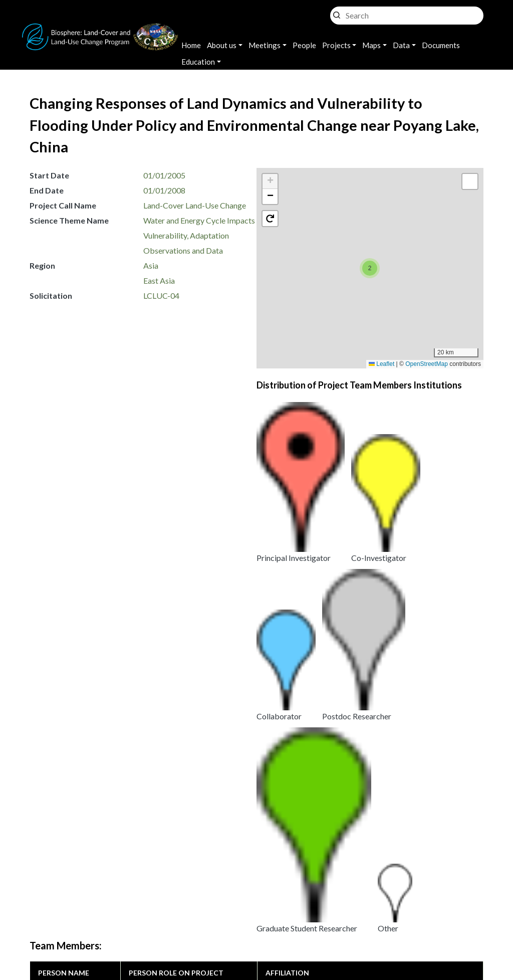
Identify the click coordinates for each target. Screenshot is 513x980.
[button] (370, 268)
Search (337, 13)
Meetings (265, 45)
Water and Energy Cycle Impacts (199, 220)
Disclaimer (256, 923)
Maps (371, 45)
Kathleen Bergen (67, 544)
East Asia (159, 280)
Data (401, 45)
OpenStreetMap (427, 364)
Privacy (204, 910)
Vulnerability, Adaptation (186, 235)
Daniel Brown (61, 524)
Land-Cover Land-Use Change (195, 205)
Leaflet (381, 364)
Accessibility (314, 923)
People (304, 45)
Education (198, 62)
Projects (336, 45)
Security (205, 923)
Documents (441, 45)
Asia (151, 265)
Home (191, 45)
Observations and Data (183, 250)
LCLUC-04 (161, 296)
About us (222, 45)
